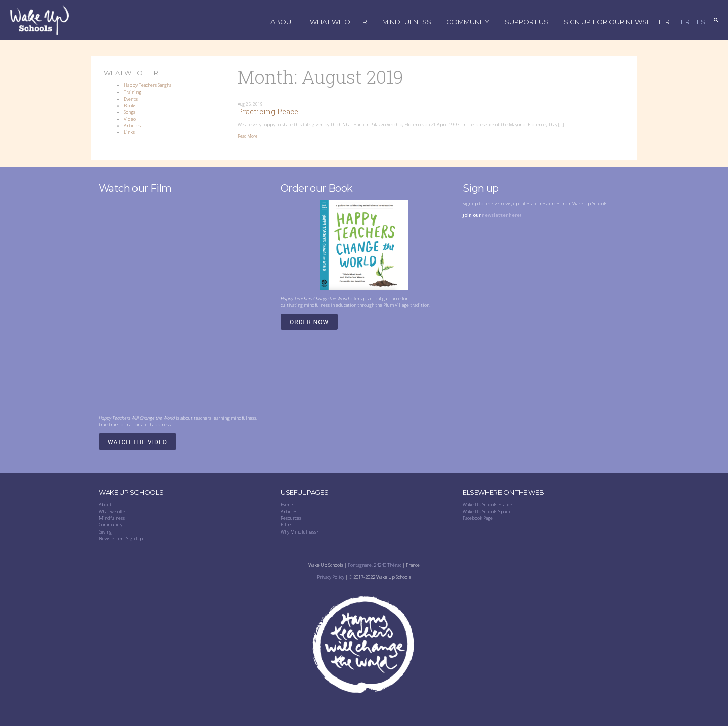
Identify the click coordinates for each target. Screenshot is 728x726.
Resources (291, 518)
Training (132, 92)
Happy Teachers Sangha (148, 85)
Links (129, 132)
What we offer (113, 512)
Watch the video (138, 442)
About (283, 22)
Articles (132, 126)
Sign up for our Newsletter (617, 22)
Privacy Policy (331, 577)
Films (286, 525)
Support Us (527, 22)
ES (701, 22)
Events (131, 99)
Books (130, 105)
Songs (130, 112)
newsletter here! (502, 215)
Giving (105, 532)
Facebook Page (478, 518)
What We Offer (338, 22)
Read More (247, 136)
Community (468, 22)
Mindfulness (407, 22)
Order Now (309, 322)
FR (685, 22)
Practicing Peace (268, 111)
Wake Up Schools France (487, 504)
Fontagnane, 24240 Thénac (375, 565)
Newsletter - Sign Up (121, 538)
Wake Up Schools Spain (486, 512)
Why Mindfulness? (300, 532)
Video (130, 119)
